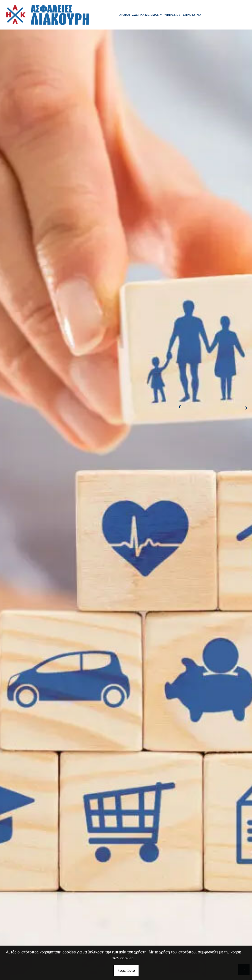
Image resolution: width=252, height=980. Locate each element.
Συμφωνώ (126, 971)
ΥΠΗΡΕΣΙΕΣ (172, 15)
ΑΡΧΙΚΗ (125, 15)
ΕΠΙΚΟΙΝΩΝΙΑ (192, 15)
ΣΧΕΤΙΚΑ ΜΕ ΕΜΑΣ (146, 15)
